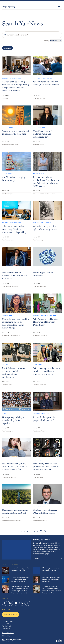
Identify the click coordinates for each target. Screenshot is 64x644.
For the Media (7, 626)
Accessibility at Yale (8, 633)
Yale (59, 641)
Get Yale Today (11, 614)
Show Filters (8, 48)
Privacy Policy (6, 636)
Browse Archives (8, 621)
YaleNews (8, 7)
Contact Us (6, 628)
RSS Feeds (5, 624)
